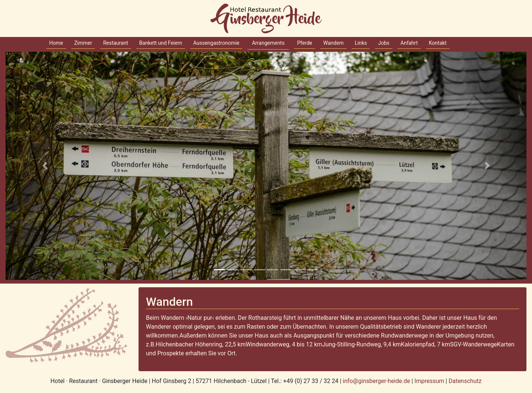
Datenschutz (465, 381)
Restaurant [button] (116, 43)
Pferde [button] (305, 43)
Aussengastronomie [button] (216, 43)
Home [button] (56, 43)
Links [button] (361, 43)
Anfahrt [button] (409, 43)
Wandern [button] (333, 43)
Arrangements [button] (268, 43)
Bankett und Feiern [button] (161, 43)
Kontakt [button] (438, 43)
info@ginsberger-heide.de (377, 381)
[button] (45, 166)
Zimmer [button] (83, 43)
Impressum (429, 381)
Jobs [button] (384, 43)
